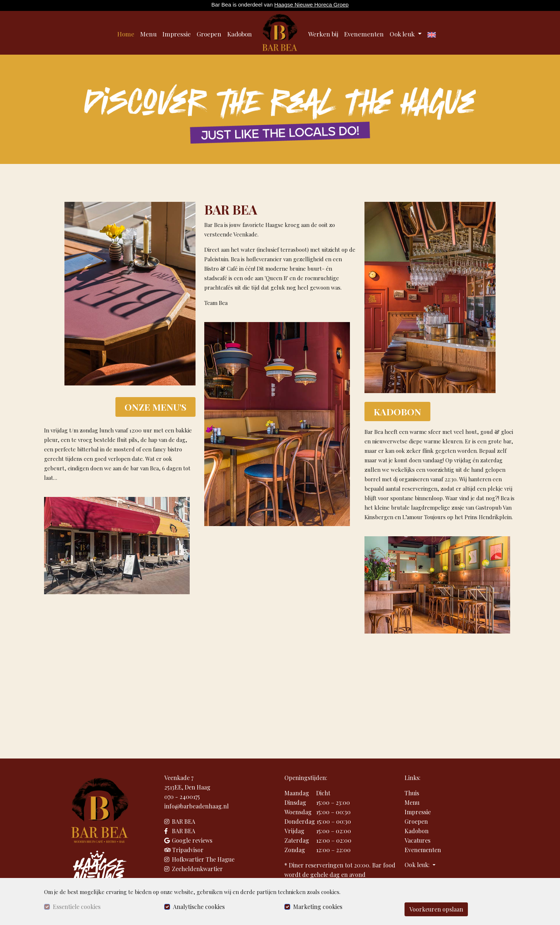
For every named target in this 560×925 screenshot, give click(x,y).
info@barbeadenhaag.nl (196, 806)
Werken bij (323, 34)
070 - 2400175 (182, 797)
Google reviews (188, 840)
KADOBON (397, 411)
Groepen (209, 34)
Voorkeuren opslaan (436, 909)
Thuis (412, 793)
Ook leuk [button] (403, 34)
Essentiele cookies (77, 907)
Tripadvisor (184, 850)
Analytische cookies (199, 907)
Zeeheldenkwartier (194, 869)
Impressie (177, 34)
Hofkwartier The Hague (199, 859)
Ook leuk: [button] (418, 865)
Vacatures (417, 840)
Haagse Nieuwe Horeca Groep (311, 5)
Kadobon (240, 34)
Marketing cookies (318, 907)
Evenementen (364, 34)
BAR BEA (180, 821)
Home (126, 34)
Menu (148, 34)
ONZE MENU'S (155, 407)
